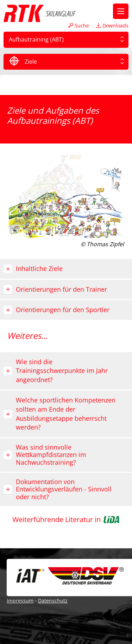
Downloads (112, 25)
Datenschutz (53, 601)
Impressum (20, 601)
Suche (79, 25)
